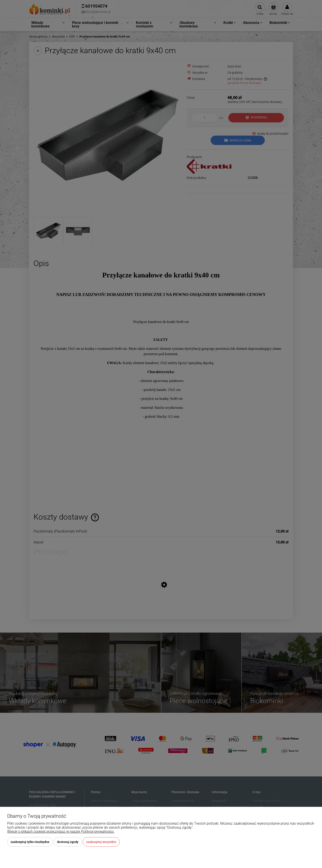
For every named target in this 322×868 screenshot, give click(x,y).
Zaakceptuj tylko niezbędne (30, 842)
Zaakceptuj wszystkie (101, 842)
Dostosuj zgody (68, 842)
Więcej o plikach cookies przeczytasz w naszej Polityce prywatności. (61, 831)
